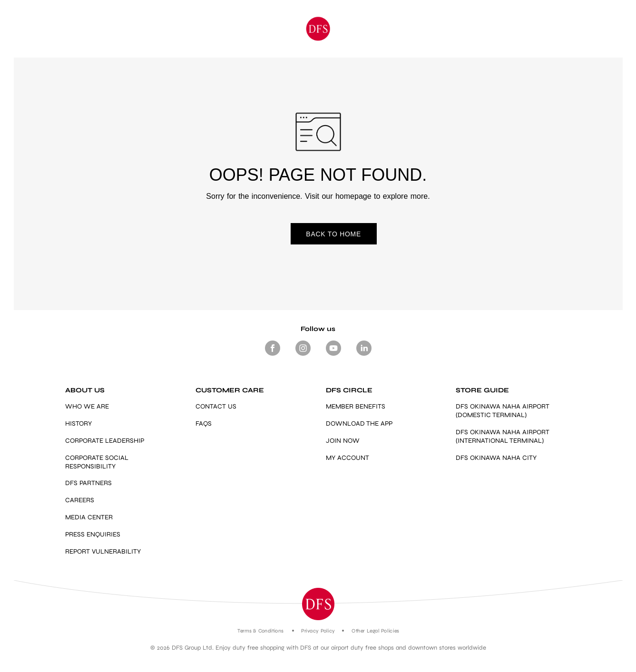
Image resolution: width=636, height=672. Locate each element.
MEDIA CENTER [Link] (89, 518)
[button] (318, 604)
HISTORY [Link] (78, 424)
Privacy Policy (318, 631)
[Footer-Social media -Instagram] (303, 356)
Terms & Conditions (260, 631)
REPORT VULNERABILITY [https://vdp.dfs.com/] (103, 551)
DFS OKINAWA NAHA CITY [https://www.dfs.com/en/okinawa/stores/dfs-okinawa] (496, 458)
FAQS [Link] (204, 424)
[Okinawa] (318, 29)
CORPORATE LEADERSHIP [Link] (105, 441)
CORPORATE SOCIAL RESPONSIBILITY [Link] (97, 462)
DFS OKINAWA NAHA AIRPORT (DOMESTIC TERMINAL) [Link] (503, 411)
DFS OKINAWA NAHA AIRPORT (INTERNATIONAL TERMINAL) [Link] (503, 437)
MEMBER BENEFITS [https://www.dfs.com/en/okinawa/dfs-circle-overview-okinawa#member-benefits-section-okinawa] (356, 407)
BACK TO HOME (318, 234)
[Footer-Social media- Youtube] (333, 356)
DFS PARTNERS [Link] (88, 483)
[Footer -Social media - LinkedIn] (364, 356)
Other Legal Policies (375, 631)
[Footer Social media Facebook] (273, 356)
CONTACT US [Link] (216, 407)
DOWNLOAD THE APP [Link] (359, 424)
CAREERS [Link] (80, 501)
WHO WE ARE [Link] (87, 407)
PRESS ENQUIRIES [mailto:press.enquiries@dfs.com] (93, 535)
